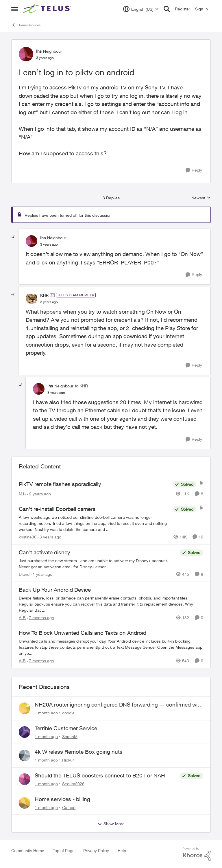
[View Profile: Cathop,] (25, 803)
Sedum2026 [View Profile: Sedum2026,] (73, 784)
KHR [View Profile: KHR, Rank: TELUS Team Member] (44, 295)
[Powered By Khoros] (197, 854)
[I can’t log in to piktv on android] (49, 244)
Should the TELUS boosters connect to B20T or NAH (100, 775)
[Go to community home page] (47, 9)
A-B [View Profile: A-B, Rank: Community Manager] (22, 617)
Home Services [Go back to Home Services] (26, 25)
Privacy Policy (96, 850)
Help (122, 850)
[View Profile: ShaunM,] (25, 732)
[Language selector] (141, 9)
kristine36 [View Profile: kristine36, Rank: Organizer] (28, 537)
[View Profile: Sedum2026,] (25, 779)
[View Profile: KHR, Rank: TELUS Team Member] (32, 298)
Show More (111, 824)
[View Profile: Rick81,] (25, 755)
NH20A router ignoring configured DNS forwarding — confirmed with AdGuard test (119, 705)
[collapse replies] (13, 237)
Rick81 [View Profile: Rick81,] (69, 760)
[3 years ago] (49, 537)
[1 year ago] (41, 574)
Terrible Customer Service (66, 728)
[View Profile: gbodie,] (25, 708)
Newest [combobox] (201, 198)
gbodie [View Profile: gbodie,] (68, 713)
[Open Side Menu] (15, 9)
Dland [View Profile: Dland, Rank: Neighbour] (24, 574)
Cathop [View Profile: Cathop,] (69, 807)
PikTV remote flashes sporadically (60, 484)
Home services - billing (62, 799)
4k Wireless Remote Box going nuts (79, 752)
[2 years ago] (39, 493)
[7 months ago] (40, 617)
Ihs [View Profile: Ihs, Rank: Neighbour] (39, 51)
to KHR (81, 386)
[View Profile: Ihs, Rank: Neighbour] (26, 54)
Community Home (28, 850)
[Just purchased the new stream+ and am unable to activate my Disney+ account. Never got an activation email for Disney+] (98, 564)
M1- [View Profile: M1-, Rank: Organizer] (22, 493)
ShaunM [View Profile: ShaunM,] (70, 736)
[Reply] (194, 170)
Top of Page (64, 850)
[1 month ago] (46, 713)
